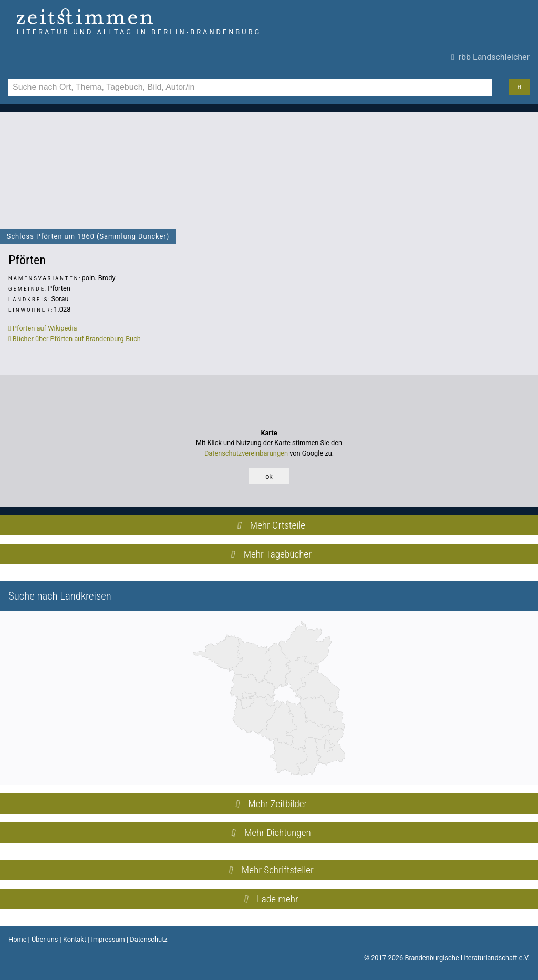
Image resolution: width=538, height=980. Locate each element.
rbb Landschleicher (490, 57)
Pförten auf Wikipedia (43, 328)
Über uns (45, 939)
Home (17, 939)
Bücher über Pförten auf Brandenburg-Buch (75, 339)
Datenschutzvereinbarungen (246, 453)
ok (269, 476)
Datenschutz (148, 939)
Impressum (108, 939)
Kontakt (75, 939)
